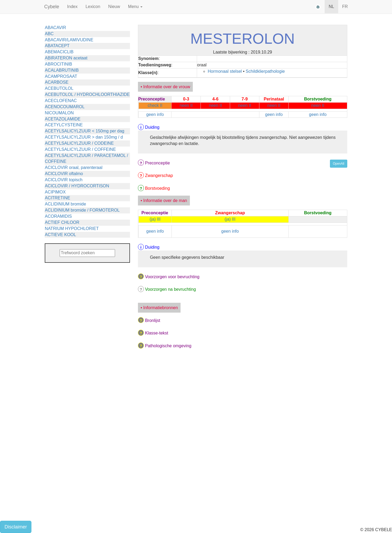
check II (155, 105)
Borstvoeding (157, 188)
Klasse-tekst (156, 333)
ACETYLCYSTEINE (64, 125)
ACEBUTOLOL (59, 88)
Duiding (152, 127)
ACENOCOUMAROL (65, 107)
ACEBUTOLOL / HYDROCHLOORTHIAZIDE (87, 94)
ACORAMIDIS (58, 216)
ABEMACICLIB (59, 52)
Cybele (52, 7)
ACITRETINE (57, 198)
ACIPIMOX (55, 192)
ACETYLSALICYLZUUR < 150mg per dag (84, 131)
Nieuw (114, 7)
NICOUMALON (59, 113)
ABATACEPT (57, 46)
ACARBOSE (57, 82)
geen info (155, 114)
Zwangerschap (159, 175)
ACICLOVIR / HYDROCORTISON (77, 186)
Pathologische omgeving (168, 346)
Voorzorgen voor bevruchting (172, 277)
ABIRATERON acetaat (66, 58)
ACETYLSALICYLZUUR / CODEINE (79, 143)
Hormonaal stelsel (225, 71)
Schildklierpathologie (265, 71)
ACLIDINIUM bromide (65, 204)
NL (331, 7)
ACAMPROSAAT (61, 76)
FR (345, 7)
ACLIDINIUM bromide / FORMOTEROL (82, 210)
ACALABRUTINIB (62, 70)
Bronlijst (152, 320)
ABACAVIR (55, 28)
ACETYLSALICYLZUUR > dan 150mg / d (84, 137)
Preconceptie (157, 163)
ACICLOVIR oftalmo (64, 174)
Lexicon (93, 7)
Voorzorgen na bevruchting (170, 289)
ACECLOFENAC (61, 101)
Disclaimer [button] (16, 527)
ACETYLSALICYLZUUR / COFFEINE (80, 149)
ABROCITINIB (58, 64)
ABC (49, 34)
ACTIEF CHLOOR (62, 222)
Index (72, 7)
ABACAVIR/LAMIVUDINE (69, 40)
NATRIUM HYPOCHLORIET (72, 229)
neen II (186, 105)
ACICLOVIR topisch (64, 180)
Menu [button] (135, 7)
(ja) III (155, 219)
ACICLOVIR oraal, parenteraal (73, 167)
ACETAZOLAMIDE (63, 119)
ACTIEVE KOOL (60, 235)
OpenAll (339, 164)
